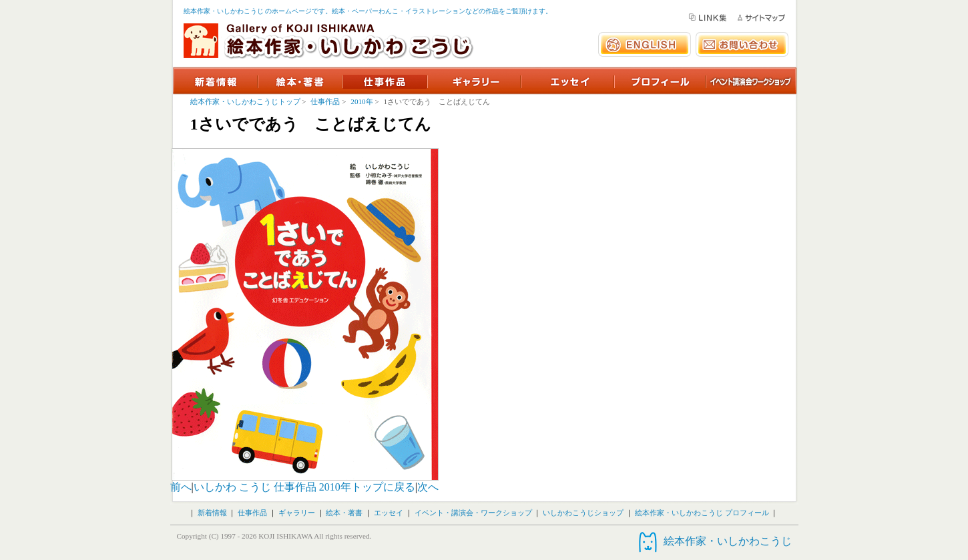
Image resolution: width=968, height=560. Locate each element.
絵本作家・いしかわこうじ (728, 541)
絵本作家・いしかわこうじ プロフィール (702, 513)
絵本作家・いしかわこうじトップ (245, 101)
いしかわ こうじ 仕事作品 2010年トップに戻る (304, 487)
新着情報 (212, 513)
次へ (428, 487)
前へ (181, 487)
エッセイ (389, 513)
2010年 (361, 101)
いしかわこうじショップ (583, 513)
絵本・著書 (344, 513)
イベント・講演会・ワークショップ (473, 513)
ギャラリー (297, 513)
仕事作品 (325, 101)
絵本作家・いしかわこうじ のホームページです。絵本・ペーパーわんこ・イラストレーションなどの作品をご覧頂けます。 (368, 11)
